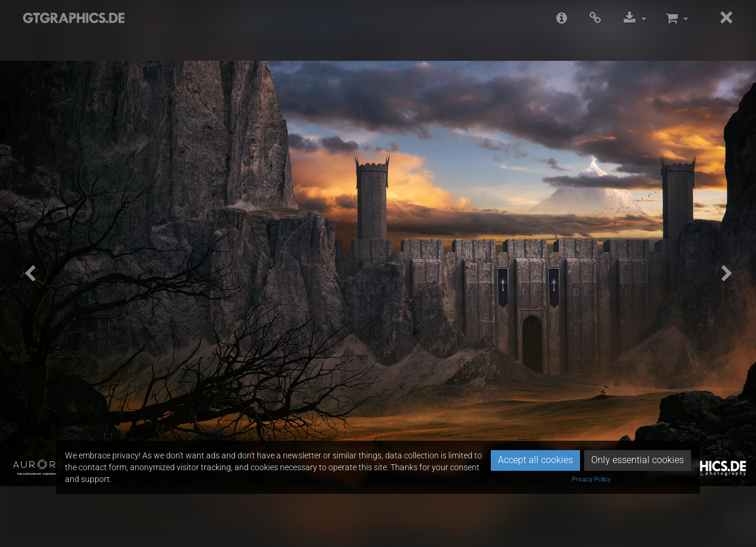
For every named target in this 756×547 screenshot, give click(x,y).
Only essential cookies (638, 460)
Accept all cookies (535, 460)
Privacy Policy (591, 479)
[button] (30, 273)
